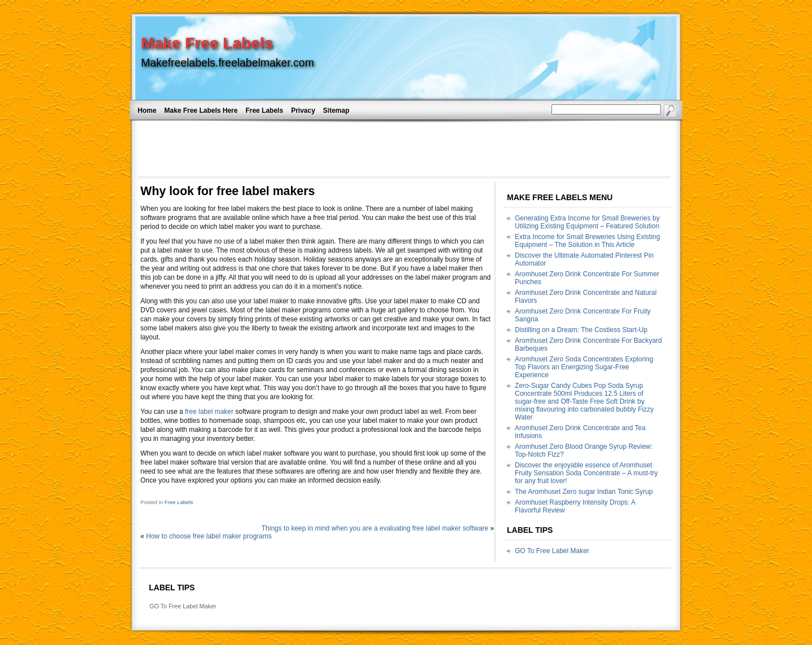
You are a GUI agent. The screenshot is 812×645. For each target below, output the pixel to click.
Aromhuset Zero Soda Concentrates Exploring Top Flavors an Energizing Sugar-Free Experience (584, 367)
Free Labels (264, 111)
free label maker (209, 412)
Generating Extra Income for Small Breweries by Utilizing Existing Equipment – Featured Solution (587, 222)
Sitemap (336, 111)
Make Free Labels (207, 43)
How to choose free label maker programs (209, 536)
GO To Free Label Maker (552, 551)
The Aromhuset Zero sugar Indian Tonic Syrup (584, 492)
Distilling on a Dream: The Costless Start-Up (581, 330)
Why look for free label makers (228, 191)
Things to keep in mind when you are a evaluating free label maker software (375, 528)
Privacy (303, 111)
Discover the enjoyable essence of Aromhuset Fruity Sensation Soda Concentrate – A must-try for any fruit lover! (586, 473)
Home (147, 111)
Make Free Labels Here (201, 111)
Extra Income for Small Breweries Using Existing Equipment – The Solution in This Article (587, 241)
